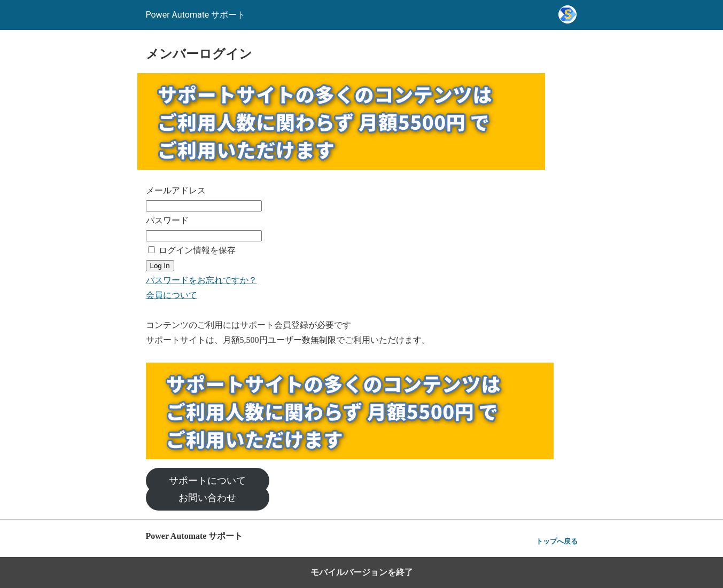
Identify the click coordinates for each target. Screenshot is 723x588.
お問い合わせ (207, 498)
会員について (172, 295)
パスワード (167, 220)
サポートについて (207, 481)
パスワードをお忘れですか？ (201, 280)
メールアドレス (176, 190)
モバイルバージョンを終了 (362, 572)
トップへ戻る (557, 541)
